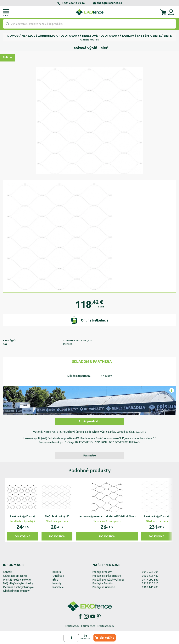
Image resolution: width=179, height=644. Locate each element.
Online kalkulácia (89, 320)
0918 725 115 (150, 583)
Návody (57, 583)
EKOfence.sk (72, 626)
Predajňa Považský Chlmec (108, 580)
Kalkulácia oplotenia (15, 576)
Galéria (7, 57)
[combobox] (89, 24)
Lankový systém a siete (141, 36)
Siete (168, 36)
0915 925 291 (150, 572)
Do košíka (23, 536)
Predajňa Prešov (102, 572)
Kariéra (57, 572)
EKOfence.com (106, 626)
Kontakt (8, 572)
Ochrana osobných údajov (19, 587)
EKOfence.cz (88, 626)
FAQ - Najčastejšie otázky (18, 583)
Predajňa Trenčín (103, 583)
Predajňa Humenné (104, 587)
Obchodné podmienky (16, 591)
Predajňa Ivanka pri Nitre (107, 576)
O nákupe (58, 576)
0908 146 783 (150, 587)
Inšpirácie (58, 587)
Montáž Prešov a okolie (17, 580)
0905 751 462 (150, 576)
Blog (55, 580)
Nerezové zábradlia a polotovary (50, 36)
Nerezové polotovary (101, 36)
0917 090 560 (150, 580)
